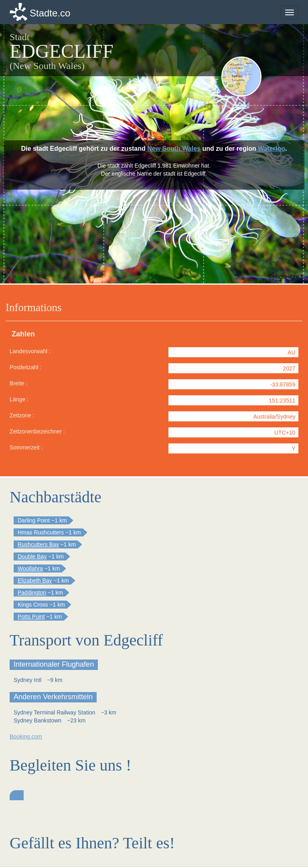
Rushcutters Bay (38, 544)
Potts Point (31, 617)
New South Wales (174, 149)
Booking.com (26, 736)
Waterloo (272, 149)
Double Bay (32, 556)
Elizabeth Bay (35, 581)
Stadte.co (50, 13)
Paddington (32, 593)
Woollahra (30, 569)
